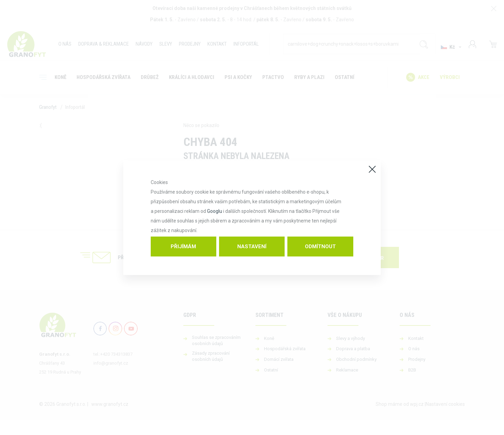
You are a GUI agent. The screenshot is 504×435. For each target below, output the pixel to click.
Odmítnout (320, 247)
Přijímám (183, 247)
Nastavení (252, 247)
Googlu (215, 211)
